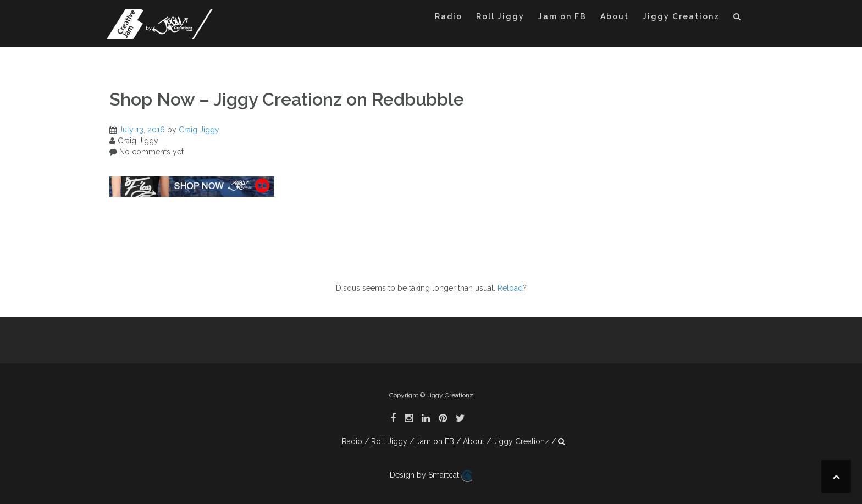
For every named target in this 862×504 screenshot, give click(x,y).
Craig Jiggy (199, 130)
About (615, 16)
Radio (449, 16)
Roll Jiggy (500, 16)
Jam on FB (562, 16)
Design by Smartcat (431, 476)
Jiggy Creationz (681, 16)
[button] (737, 18)
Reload (510, 288)
